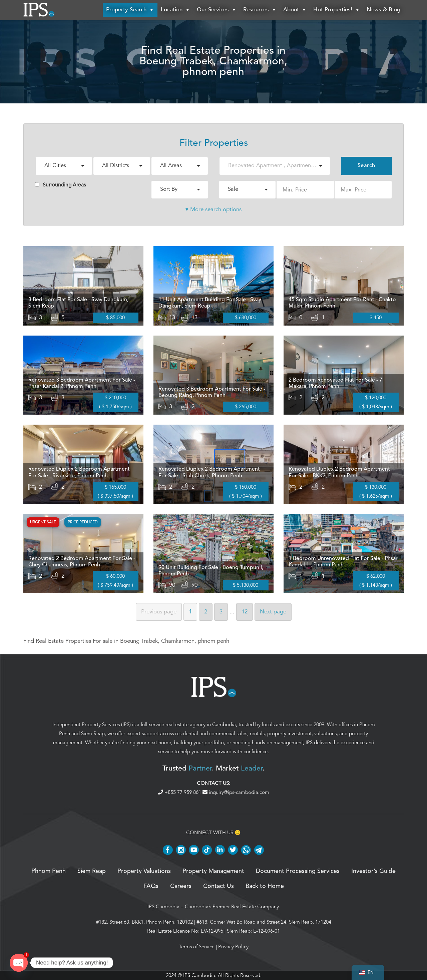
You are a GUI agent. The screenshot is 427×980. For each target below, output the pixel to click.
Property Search (130, 10)
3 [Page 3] (221, 612)
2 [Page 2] (206, 612)
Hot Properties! (337, 10)
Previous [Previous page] (159, 612)
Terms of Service (197, 947)
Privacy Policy (233, 947)
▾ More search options (213, 209)
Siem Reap (93, 733)
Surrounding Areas (61, 185)
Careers (181, 886)
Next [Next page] (273, 612)
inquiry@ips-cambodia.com (236, 792)
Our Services (217, 10)
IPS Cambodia (163, 907)
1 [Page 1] (190, 612)
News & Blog (383, 10)
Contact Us (219, 886)
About (295, 10)
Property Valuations (144, 871)
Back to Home (265, 886)
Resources (260, 10)
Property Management (213, 871)
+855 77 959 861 (180, 792)
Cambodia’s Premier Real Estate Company (232, 907)
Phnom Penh (49, 871)
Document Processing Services (298, 871)
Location (175, 10)
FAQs (151, 886)
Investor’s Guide (373, 871)
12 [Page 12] (245, 612)
